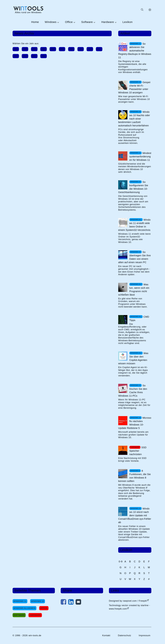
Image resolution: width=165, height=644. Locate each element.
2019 (81, 49)
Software (87, 22)
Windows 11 (20, 601)
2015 (16, 56)
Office (69, 22)
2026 (16, 49)
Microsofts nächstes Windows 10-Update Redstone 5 (135, 423)
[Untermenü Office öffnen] (74, 22)
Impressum (145, 635)
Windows (51, 22)
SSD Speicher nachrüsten (138, 451)
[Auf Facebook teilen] (63, 602)
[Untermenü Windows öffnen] (58, 22)
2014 (25, 56)
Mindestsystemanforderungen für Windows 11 (140, 156)
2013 (34, 56)
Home (35, 22)
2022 (53, 49)
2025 (25, 49)
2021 (62, 49)
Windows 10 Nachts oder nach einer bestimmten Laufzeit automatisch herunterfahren (134, 119)
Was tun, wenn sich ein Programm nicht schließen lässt (134, 290)
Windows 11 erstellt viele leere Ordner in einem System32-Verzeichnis (134, 225)
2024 (34, 49)
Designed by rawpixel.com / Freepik (128, 601)
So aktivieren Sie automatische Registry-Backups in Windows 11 (135, 51)
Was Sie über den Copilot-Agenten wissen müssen (133, 358)
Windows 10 (38, 601)
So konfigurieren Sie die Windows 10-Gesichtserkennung (133, 187)
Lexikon (128, 22)
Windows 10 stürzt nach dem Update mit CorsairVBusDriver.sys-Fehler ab (135, 515)
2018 (90, 49)
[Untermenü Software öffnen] (94, 22)
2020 (71, 49)
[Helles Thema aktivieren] (150, 10)
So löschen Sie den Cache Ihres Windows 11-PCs (133, 391)
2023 (44, 49)
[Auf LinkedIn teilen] (71, 602)
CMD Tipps (139, 318)
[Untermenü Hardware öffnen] (115, 22)
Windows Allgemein (24, 608)
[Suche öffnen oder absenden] (142, 10)
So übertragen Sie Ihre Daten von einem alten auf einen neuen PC (134, 257)
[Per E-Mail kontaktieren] (78, 602)
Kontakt (106, 635)
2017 (99, 49)
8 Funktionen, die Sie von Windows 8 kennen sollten (134, 476)
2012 (44, 56)
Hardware (108, 22)
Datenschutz (124, 635)
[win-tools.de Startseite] (28, 10)
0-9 (121, 561)
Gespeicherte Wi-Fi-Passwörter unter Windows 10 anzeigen (134, 87)
